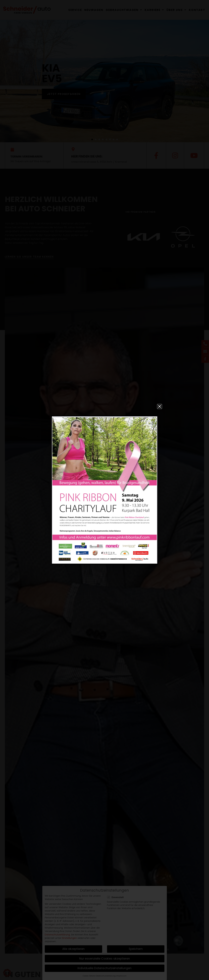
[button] (160, 406)
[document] (104, 490)
